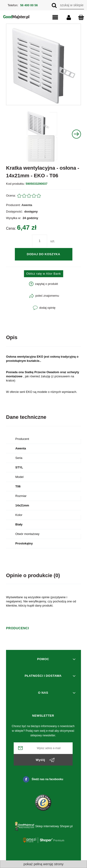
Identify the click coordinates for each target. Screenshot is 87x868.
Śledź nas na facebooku (43, 779)
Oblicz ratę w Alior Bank (43, 274)
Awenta (27, 205)
